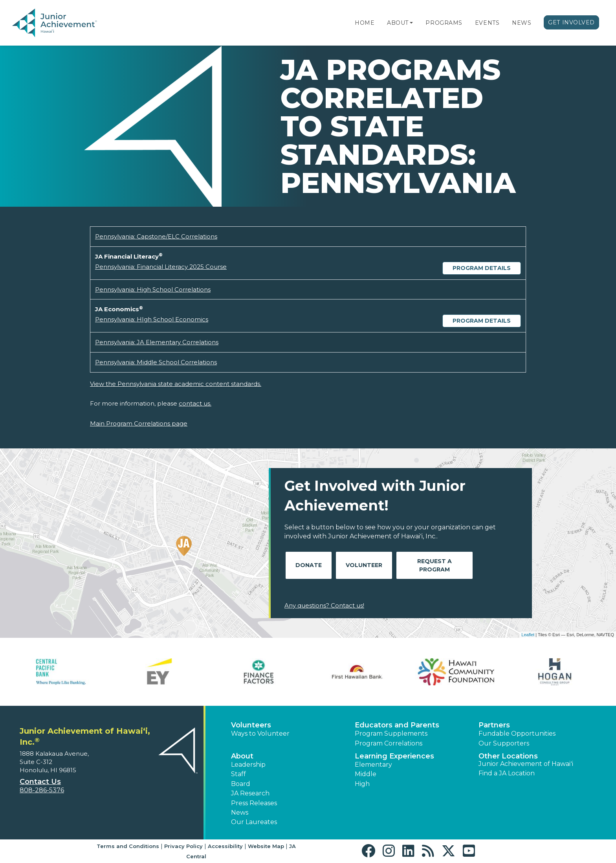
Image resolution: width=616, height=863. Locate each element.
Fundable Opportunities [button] (517, 734)
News (522, 23)
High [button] (362, 784)
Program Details (482, 268)
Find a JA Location (507, 773)
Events (487, 23)
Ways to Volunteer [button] (260, 734)
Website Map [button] (266, 846)
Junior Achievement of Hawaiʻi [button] (526, 764)
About (398, 23)
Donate (309, 565)
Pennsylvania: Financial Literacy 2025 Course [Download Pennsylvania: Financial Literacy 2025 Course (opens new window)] (161, 267)
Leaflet (528, 635)
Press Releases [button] (254, 803)
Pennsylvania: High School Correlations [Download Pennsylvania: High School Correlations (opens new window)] (153, 289)
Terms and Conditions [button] (128, 846)
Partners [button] (494, 725)
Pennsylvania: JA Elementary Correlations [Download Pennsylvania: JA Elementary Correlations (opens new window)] (157, 342)
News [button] (240, 813)
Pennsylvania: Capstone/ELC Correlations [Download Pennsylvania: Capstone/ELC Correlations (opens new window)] (156, 236)
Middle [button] (366, 774)
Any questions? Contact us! (324, 605)
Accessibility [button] (225, 846)
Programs (444, 23)
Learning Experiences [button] (394, 756)
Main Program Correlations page (139, 423)
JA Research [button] (250, 793)
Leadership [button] (248, 765)
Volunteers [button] (251, 725)
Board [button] (241, 784)
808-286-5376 (42, 790)
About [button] (242, 756)
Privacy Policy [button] (183, 846)
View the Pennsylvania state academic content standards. (176, 384)
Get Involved (571, 22)
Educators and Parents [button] (397, 725)
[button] (411, 23)
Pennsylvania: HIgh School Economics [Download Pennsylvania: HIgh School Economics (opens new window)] (152, 319)
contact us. (195, 403)
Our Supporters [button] (504, 743)
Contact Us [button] (40, 782)
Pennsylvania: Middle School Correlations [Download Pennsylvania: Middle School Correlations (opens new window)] (156, 362)
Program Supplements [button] (391, 734)
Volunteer (364, 565)
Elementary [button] (373, 765)
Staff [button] (238, 774)
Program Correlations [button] (389, 743)
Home (365, 23)
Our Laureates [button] (254, 822)
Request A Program (434, 565)
